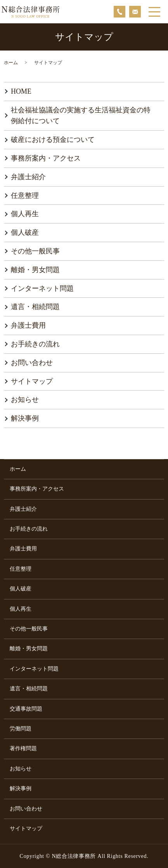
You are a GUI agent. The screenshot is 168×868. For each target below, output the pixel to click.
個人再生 (25, 214)
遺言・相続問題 (35, 307)
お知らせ (25, 400)
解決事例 (25, 418)
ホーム (11, 63)
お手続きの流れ (35, 344)
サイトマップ (32, 381)
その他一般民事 (35, 251)
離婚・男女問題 (35, 270)
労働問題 (21, 729)
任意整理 (25, 196)
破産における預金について (53, 140)
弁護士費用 (28, 325)
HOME (21, 91)
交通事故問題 (26, 709)
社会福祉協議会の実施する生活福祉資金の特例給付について (81, 116)
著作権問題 (23, 748)
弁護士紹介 (28, 177)
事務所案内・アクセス (46, 158)
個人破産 (25, 232)
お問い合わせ (32, 363)
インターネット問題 (42, 288)
